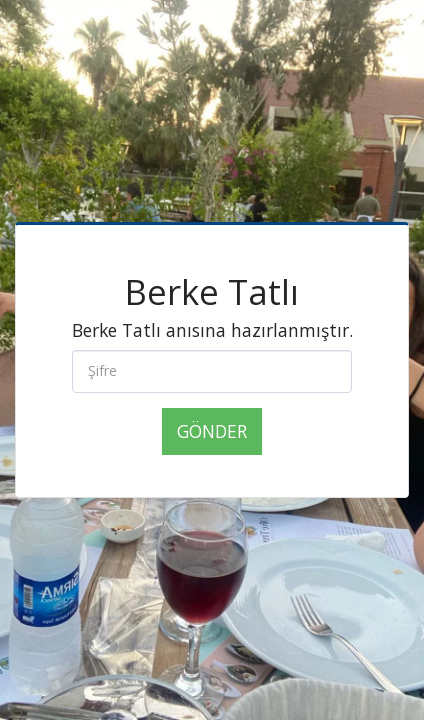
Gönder (212, 431)
